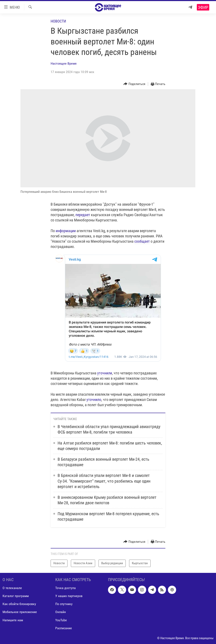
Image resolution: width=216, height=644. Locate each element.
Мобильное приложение (20, 612)
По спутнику (64, 604)
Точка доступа (65, 588)
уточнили (105, 373)
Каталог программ (16, 596)
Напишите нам (13, 620)
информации (66, 231)
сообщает (142, 241)
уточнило (94, 400)
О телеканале (12, 588)
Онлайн (61, 612)
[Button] (134, 84)
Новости (58, 21)
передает (83, 215)
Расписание (64, 628)
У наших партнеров (69, 596)
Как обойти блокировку (19, 604)
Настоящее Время (64, 63)
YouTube (61, 620)
